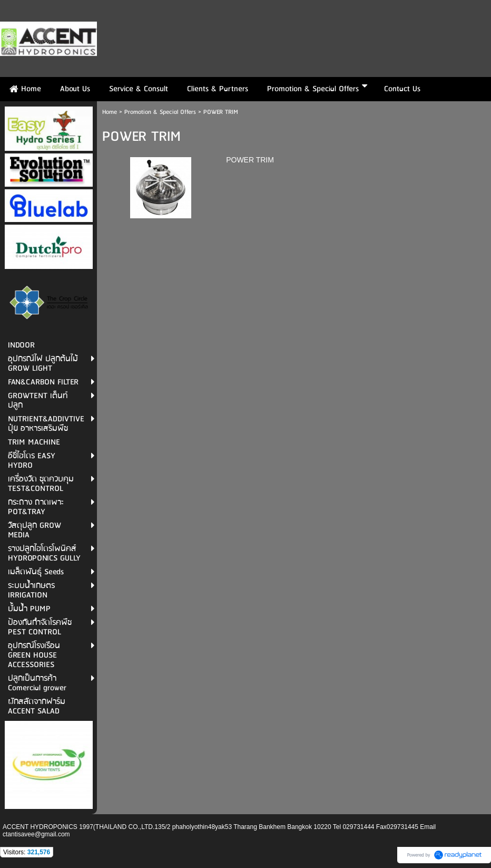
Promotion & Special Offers (160, 112)
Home (110, 112)
